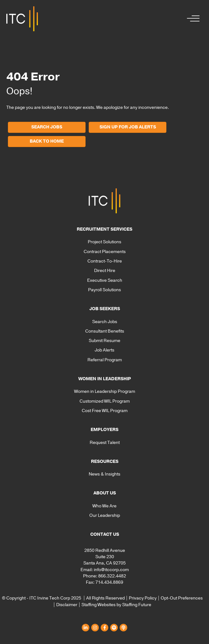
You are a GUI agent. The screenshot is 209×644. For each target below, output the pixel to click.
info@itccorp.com (111, 570)
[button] (192, 19)
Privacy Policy (143, 598)
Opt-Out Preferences (182, 598)
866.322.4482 (112, 576)
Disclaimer (67, 605)
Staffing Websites (99, 605)
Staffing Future (137, 605)
